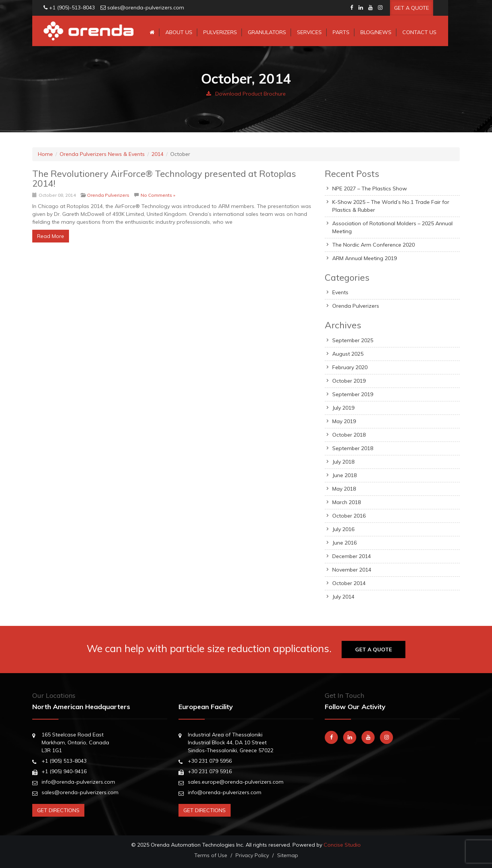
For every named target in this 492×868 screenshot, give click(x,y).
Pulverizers (220, 32)
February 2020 (350, 367)
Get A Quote (412, 8)
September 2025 (353, 340)
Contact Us (419, 32)
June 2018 (344, 475)
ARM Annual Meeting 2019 (364, 258)
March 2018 (346, 502)
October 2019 (349, 381)
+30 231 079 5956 (210, 761)
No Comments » (158, 195)
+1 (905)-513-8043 (72, 7)
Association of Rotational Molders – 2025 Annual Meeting (392, 227)
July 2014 (343, 597)
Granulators (267, 32)
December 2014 (352, 556)
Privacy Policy (252, 855)
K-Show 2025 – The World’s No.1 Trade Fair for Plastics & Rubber (391, 206)
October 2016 (349, 516)
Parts (341, 32)
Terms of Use (211, 855)
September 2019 (353, 394)
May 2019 (344, 421)
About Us (179, 32)
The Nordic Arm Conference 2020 (373, 245)
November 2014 (352, 570)
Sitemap (288, 855)
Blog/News (376, 32)
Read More (51, 236)
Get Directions (58, 810)
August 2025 (348, 354)
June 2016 (344, 543)
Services (309, 32)
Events (340, 292)
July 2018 (343, 462)
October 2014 (349, 583)
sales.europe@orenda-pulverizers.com (236, 782)
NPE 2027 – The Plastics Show (370, 189)
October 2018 (349, 435)
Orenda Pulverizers (108, 195)
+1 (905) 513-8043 (64, 761)
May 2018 (344, 489)
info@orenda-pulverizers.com (78, 782)
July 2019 (343, 408)
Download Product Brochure (246, 94)
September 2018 (353, 448)
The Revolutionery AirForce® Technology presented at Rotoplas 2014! (164, 178)
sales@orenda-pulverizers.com (146, 7)
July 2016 (343, 529)
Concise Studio (342, 845)
